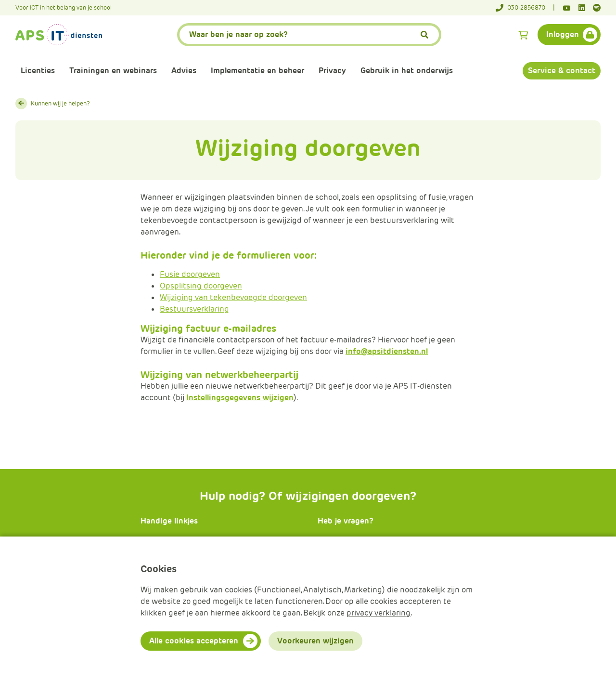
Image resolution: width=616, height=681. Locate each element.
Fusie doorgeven (190, 274)
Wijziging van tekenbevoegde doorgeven (233, 297)
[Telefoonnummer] (525, 8)
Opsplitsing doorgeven (201, 286)
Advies (184, 71)
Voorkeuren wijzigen (315, 641)
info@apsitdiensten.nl (387, 351)
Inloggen (563, 34)
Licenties (38, 71)
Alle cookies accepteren (194, 641)
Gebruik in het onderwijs (407, 71)
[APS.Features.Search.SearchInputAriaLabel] (309, 35)
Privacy (332, 71)
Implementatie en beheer (257, 71)
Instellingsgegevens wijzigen (240, 398)
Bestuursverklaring (194, 309)
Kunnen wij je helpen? (60, 103)
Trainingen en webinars (113, 71)
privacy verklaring (379, 613)
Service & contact (562, 71)
